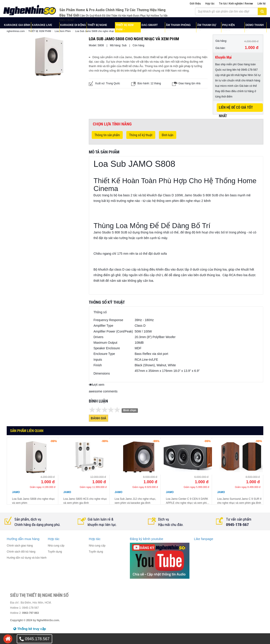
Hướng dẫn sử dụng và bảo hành (27, 558)
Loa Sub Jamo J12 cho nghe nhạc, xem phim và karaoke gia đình (135, 501)
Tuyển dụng (55, 552)
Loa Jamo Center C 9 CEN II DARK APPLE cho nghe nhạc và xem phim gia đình (187, 501)
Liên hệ (262, 3)
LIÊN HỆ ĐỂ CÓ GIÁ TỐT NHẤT (236, 109)
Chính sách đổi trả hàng (21, 552)
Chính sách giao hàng (20, 546)
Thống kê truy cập (30, 629)
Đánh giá (99, 418)
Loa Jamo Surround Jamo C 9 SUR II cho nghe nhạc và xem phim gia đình (239, 501)
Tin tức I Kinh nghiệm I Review (236, 3)
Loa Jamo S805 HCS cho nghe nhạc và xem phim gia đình (85, 501)
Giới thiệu (195, 3)
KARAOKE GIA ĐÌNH (17, 25)
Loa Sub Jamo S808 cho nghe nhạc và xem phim (33, 501)
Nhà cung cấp (56, 546)
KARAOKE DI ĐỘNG (73, 25)
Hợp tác (210, 3)
